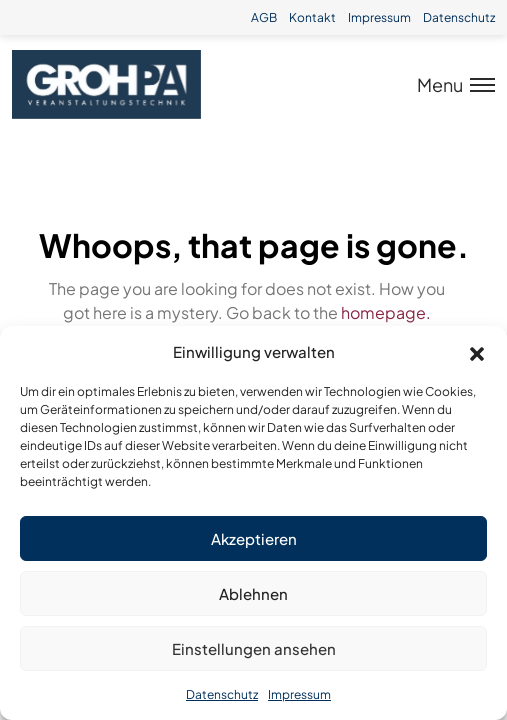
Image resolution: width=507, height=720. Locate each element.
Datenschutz (222, 694)
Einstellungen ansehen (254, 648)
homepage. (386, 312)
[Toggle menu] (449, 84)
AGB (264, 17)
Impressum (299, 694)
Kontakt (312, 17)
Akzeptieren (254, 538)
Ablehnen (253, 593)
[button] (477, 352)
